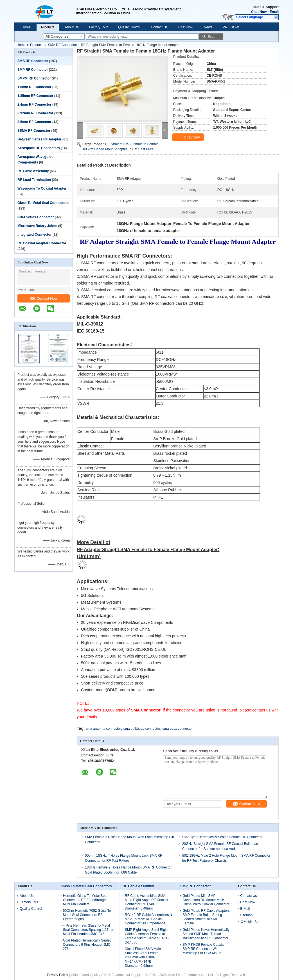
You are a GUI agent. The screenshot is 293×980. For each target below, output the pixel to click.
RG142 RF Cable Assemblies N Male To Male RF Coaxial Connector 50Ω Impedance (148, 919)
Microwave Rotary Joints (37, 226)
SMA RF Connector (62, 45)
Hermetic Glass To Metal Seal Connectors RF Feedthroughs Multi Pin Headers (85, 900)
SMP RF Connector (33, 70)
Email (274, 12)
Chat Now (259, 12)
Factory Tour (98, 27)
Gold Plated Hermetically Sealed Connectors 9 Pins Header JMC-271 (87, 945)
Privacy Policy (58, 975)
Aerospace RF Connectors (39, 148)
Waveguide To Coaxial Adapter (42, 188)
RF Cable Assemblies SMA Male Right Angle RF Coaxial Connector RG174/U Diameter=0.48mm (146, 902)
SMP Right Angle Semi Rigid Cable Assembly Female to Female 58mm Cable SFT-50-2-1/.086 (147, 936)
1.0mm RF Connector (34, 87)
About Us (72, 27)
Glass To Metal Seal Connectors (43, 203)
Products (48, 27)
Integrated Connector (34, 235)
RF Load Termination (34, 180)
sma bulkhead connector (142, 729)
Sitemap (246, 915)
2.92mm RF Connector (35, 113)
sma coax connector (178, 729)
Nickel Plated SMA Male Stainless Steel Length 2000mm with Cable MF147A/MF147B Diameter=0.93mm (143, 957)
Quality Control (129, 27)
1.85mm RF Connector (35, 96)
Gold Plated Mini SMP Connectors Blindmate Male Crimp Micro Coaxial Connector (206, 900)
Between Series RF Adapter (39, 139)
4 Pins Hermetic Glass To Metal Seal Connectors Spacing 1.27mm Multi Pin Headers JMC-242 (89, 930)
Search (214, 37)
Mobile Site (250, 922)
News (208, 27)
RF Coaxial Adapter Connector (42, 243)
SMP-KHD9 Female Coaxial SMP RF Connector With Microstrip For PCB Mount (203, 949)
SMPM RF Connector (34, 78)
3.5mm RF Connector (34, 122)
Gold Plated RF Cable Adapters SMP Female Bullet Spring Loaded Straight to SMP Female (206, 917)
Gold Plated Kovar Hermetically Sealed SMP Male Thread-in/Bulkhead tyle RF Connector (206, 934)
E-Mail (245, 909)
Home (26, 27)
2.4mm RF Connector (34, 104)
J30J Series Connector (36, 217)
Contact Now (44, 298)
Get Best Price (143, 149)
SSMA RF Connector (34, 131)
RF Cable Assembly (33, 171)
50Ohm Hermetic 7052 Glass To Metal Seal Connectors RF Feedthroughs (87, 915)
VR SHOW (231, 27)
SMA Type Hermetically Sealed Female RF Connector (222, 837)
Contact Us (159, 27)
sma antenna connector (103, 729)
